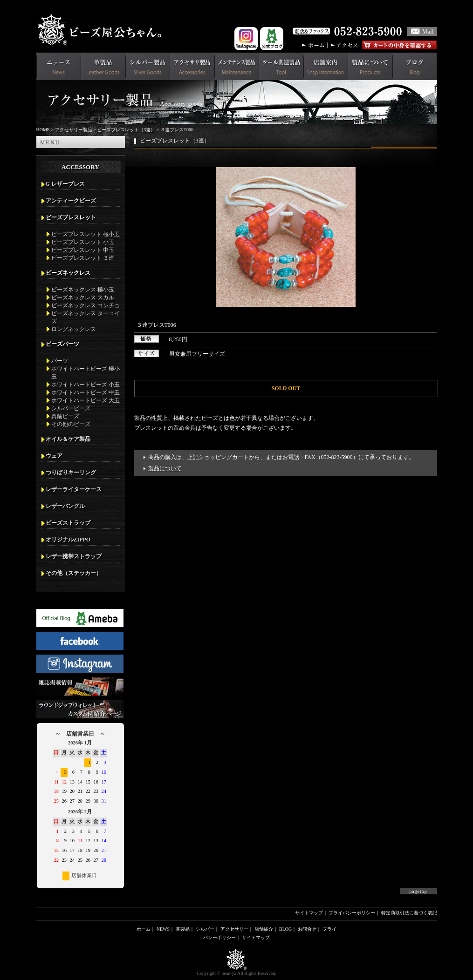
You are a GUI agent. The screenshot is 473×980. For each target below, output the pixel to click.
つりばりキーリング (71, 473)
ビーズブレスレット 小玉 (83, 242)
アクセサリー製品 (74, 130)
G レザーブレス (65, 184)
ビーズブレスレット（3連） (126, 130)
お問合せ (307, 929)
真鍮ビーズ (65, 416)
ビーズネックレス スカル (83, 297)
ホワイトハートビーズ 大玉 (86, 400)
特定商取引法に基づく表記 (409, 913)
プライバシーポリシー (352, 913)
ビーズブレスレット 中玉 (83, 250)
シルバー (205, 929)
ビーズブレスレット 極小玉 (86, 234)
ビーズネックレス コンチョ (86, 305)
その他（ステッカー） (74, 573)
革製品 (183, 929)
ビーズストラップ (68, 523)
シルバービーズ (71, 408)
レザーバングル (65, 506)
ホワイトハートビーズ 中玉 (86, 392)
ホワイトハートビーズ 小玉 (86, 385)
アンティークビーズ (71, 201)
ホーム (144, 929)
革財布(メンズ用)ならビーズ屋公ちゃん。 (102, 30)
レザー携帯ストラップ (74, 556)
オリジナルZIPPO (68, 540)
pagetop (418, 891)
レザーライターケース (74, 489)
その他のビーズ (71, 424)
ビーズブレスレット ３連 (83, 258)
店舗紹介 (264, 929)
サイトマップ (309, 913)
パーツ (60, 361)
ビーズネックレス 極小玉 (83, 290)
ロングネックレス (74, 329)
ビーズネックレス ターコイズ (86, 317)
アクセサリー (234, 929)
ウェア (54, 456)
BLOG (285, 929)
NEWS (163, 929)
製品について (165, 468)
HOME (43, 130)
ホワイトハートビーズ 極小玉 (86, 373)
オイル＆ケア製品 (68, 439)
